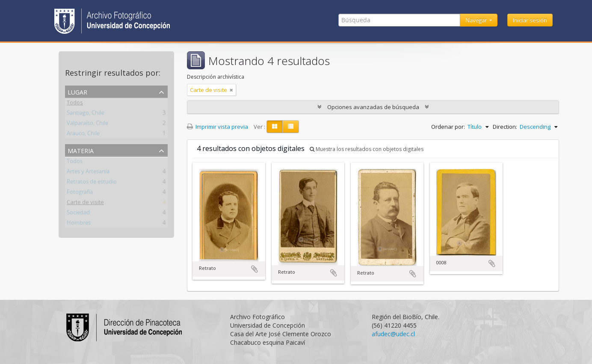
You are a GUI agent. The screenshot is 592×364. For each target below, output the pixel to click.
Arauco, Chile (83, 135)
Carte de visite (85, 204)
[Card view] (275, 127)
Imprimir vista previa (218, 127)
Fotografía (80, 193)
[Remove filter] (231, 90)
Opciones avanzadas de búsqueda (373, 107)
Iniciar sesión (530, 20)
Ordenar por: (448, 127)
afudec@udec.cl (393, 334)
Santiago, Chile (85, 114)
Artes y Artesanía (88, 173)
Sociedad (78, 214)
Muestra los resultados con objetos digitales (367, 149)
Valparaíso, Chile (87, 124)
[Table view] (291, 127)
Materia (81, 150)
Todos (75, 104)
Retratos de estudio (92, 183)
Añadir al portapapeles (255, 269)
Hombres (79, 224)
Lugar (77, 91)
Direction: (505, 127)
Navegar (477, 20)
